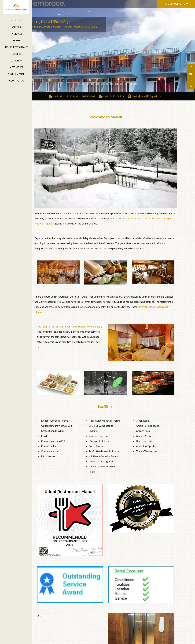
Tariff (16, 41)
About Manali (16, 74)
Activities (16, 67)
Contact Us (16, 81)
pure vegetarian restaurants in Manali (76, 298)
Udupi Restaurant (16, 47)
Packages (16, 34)
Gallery (16, 54)
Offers (16, 27)
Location (16, 61)
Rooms (16, 20)
